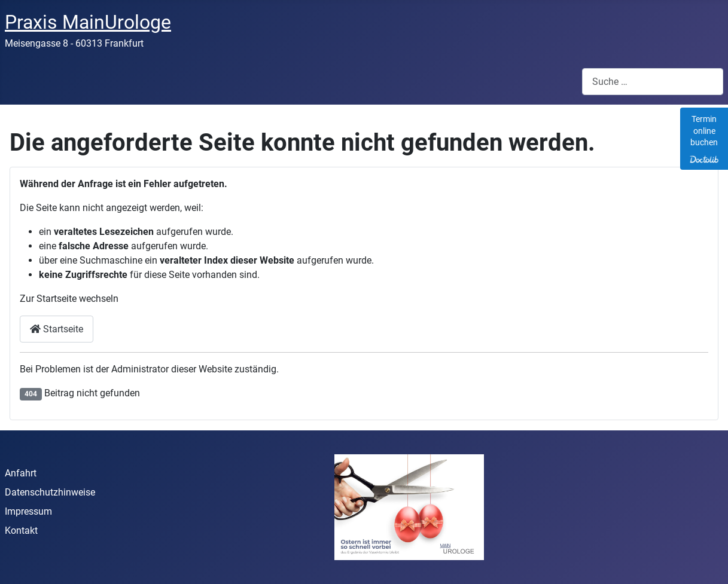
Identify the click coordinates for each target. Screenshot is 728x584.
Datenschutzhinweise (50, 492)
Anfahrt (21, 473)
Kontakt (21, 531)
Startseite (57, 329)
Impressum (28, 511)
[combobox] (653, 82)
